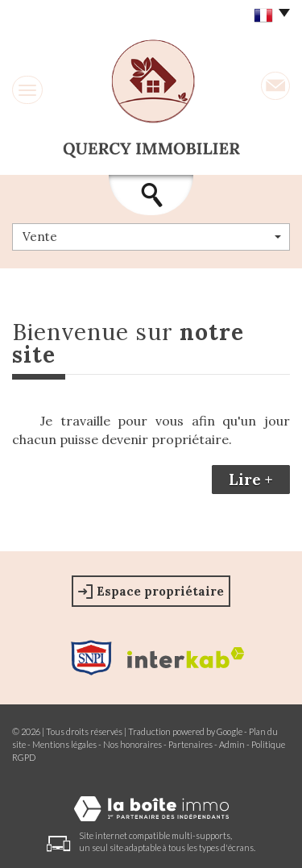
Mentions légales (64, 744)
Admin (232, 744)
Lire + (251, 480)
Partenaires (190, 744)
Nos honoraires (132, 744)
